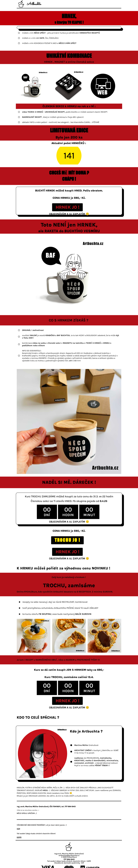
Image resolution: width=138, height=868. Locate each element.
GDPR (89, 861)
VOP (82, 863)
